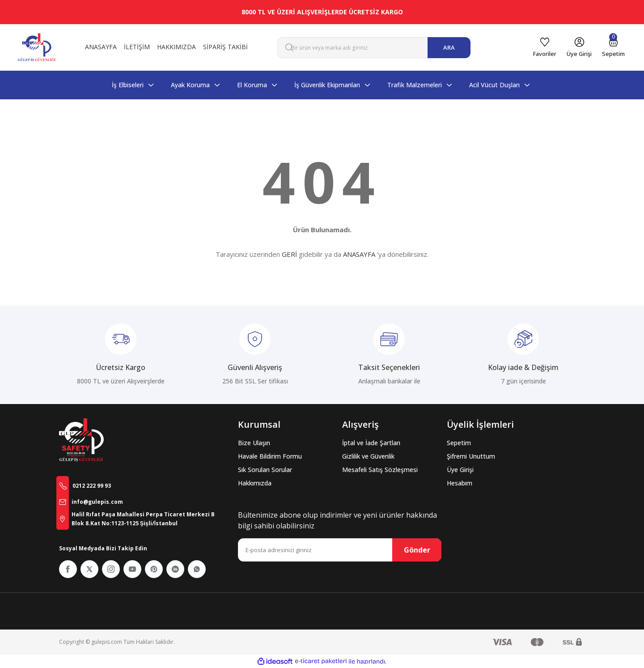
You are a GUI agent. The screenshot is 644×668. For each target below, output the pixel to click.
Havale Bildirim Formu (270, 456)
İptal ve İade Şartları (371, 443)
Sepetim (459, 443)
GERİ (289, 254)
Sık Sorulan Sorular (265, 470)
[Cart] (610, 47)
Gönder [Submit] (417, 550)
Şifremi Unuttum (471, 456)
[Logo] (37, 47)
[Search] (374, 47)
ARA (449, 47)
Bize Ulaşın (254, 443)
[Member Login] (571, 47)
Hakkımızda (255, 483)
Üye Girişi (460, 470)
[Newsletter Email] (340, 550)
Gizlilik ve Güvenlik (368, 456)
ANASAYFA (359, 254)
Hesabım (460, 483)
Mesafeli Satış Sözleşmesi (380, 470)
